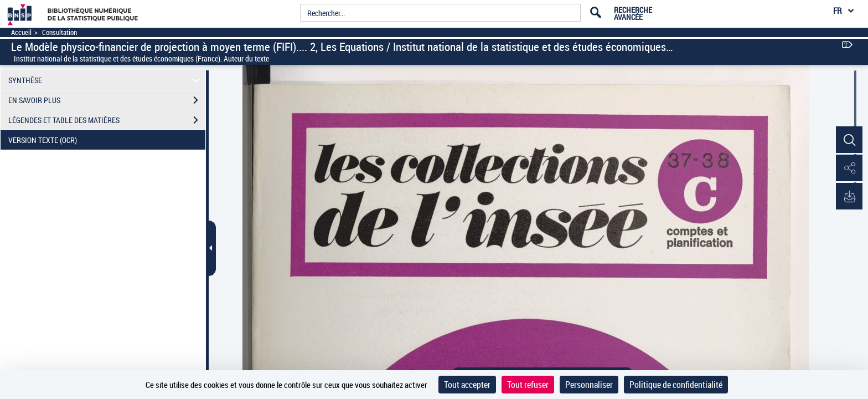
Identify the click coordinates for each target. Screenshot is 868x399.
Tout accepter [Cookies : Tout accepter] (467, 385)
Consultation (60, 32)
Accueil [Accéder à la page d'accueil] (21, 32)
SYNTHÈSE (106, 80)
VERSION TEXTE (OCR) (107, 140)
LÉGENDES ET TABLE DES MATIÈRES (107, 120)
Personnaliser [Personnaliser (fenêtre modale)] (589, 385)
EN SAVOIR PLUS (107, 100)
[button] (849, 140)
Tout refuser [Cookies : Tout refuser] (528, 385)
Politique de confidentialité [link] (676, 385)
